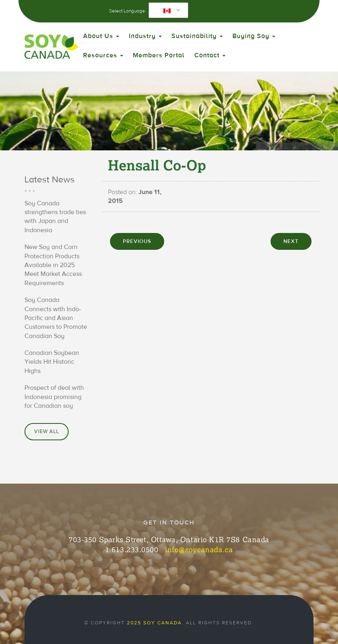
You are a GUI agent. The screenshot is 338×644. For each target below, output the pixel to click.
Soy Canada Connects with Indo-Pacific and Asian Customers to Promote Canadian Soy (56, 318)
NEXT (291, 241)
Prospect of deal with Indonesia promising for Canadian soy (54, 397)
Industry (145, 36)
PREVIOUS (137, 241)
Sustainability (197, 36)
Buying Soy (254, 36)
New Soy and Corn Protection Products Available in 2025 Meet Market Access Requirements (53, 265)
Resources (103, 55)
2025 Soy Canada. (155, 623)
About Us (101, 36)
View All (47, 431)
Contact (210, 55)
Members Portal (159, 55)
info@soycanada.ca (199, 549)
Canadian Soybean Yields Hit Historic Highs (52, 362)
